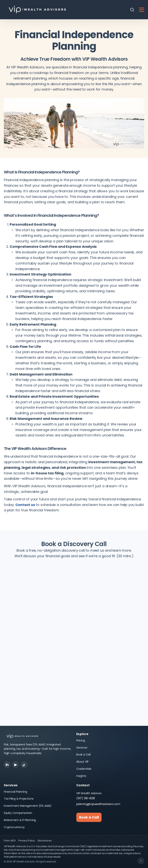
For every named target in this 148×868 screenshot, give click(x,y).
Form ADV (10, 841)
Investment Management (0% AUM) (28, 806)
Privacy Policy (26, 841)
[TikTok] (24, 765)
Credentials (84, 769)
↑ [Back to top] (141, 861)
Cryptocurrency (14, 827)
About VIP (82, 762)
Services (82, 748)
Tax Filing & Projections (19, 799)
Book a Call (83, 755)
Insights (81, 776)
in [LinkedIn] (7, 765)
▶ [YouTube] (16, 765)
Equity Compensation (18, 813)
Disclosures (45, 841)
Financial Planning (15, 792)
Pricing (81, 740)
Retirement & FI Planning (20, 820)
